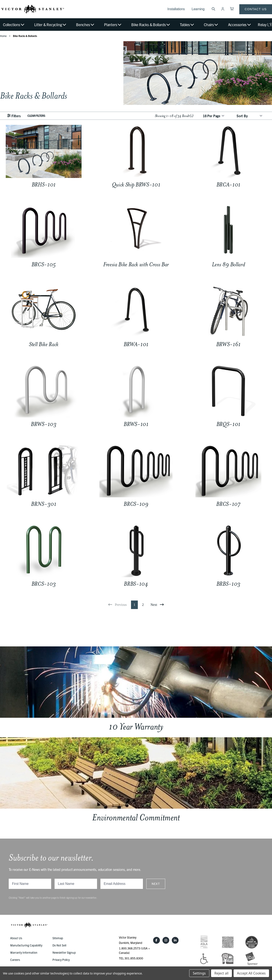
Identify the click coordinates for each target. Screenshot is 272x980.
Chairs (211, 25)
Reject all (221, 973)
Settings (199, 973)
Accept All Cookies (251, 973)
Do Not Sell (59, 945)
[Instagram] (166, 940)
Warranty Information (24, 952)
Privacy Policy (61, 960)
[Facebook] (156, 940)
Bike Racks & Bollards (151, 25)
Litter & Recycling (50, 25)
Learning (198, 9)
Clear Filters (36, 116)
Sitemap (58, 938)
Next (156, 884)
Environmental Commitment (136, 817)
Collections (14, 25)
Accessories (240, 25)
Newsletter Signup (64, 952)
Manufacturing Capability (26, 945)
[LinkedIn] (175, 940)
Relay (265, 25)
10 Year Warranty (136, 727)
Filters (14, 116)
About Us (16, 938)
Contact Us (256, 9)
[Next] (157, 605)
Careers (15, 960)
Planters (113, 25)
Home (3, 36)
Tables (187, 25)
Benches (85, 25)
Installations (176, 9)
